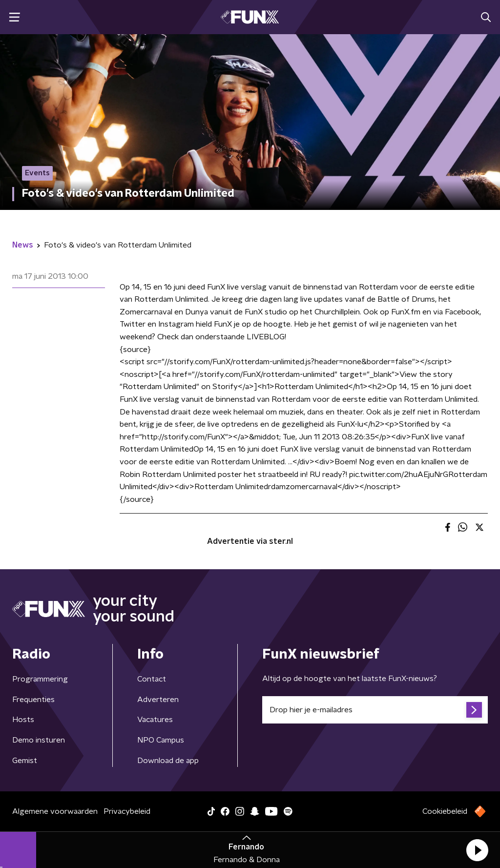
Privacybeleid (127, 811)
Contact (152, 679)
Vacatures (155, 720)
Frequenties (33, 700)
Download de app (168, 761)
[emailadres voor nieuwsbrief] (375, 710)
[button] (477, 850)
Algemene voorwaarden (55, 811)
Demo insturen (39, 740)
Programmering (40, 679)
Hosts (23, 720)
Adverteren (158, 700)
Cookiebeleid (445, 811)
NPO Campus (161, 740)
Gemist (25, 761)
